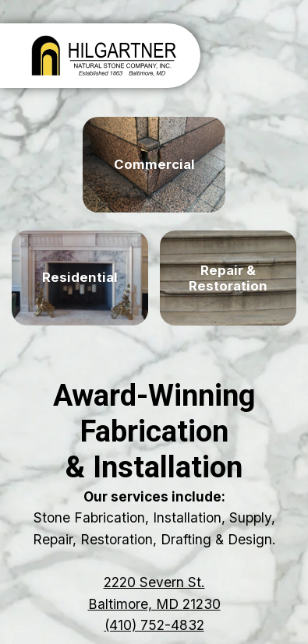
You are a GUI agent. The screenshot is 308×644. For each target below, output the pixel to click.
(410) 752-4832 (154, 625)
